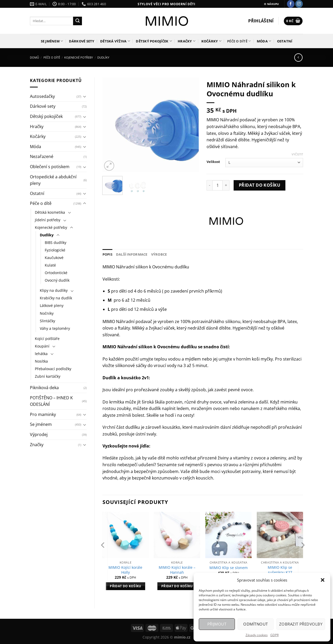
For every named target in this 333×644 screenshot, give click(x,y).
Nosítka (41, 361)
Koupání (42, 346)
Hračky (187, 41)
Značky (37, 445)
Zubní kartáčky (48, 376)
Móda (264, 41)
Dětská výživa (115, 41)
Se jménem (52, 41)
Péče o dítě (239, 41)
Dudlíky (103, 57)
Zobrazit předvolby (301, 624)
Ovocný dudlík (57, 280)
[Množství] (217, 185)
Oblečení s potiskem (50, 167)
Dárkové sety (82, 41)
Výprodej (39, 434)
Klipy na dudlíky (54, 290)
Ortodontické (56, 273)
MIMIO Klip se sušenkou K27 (280, 570)
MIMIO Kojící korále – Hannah (177, 570)
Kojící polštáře (47, 339)
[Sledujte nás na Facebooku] (291, 4)
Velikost (213, 162)
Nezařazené (42, 156)
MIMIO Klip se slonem (229, 568)
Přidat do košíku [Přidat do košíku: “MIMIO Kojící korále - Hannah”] (177, 586)
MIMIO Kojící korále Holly (125, 570)
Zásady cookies (257, 635)
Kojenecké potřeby (79, 57)
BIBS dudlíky (56, 242)
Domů (34, 57)
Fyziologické (55, 250)
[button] (323, 580)
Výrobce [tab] (159, 254)
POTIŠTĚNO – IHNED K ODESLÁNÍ (51, 401)
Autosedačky (42, 96)
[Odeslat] (78, 21)
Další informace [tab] (132, 254)
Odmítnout (255, 624)
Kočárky (211, 41)
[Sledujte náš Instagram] (299, 4)
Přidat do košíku (260, 185)
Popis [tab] (107, 254)
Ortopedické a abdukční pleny (53, 180)
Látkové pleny (52, 305)
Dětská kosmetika (50, 212)
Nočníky (47, 313)
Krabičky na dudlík (56, 298)
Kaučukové (54, 258)
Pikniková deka (44, 388)
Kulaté (50, 265)
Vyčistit (297, 154)
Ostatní (285, 41)
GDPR (274, 635)
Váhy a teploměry (55, 328)
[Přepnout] (85, 96)
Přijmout (217, 624)
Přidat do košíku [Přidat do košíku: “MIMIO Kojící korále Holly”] (126, 586)
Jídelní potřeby (48, 220)
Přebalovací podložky (53, 369)
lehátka (41, 354)
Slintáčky (47, 321)
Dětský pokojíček (154, 41)
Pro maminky (43, 414)
